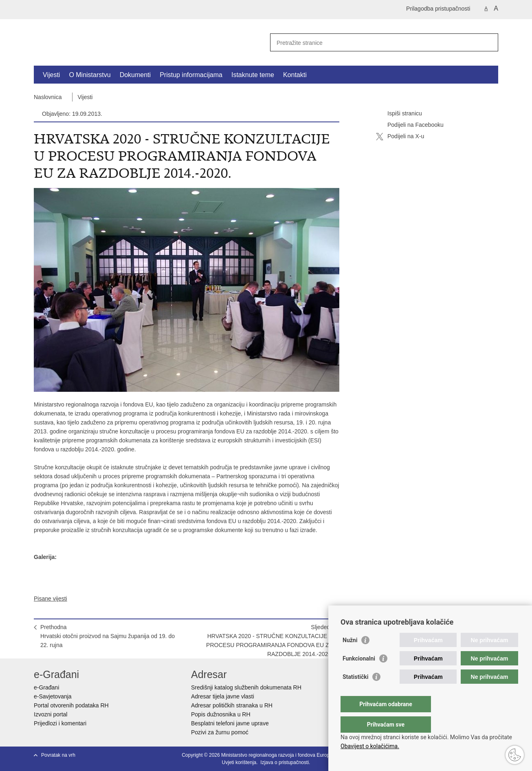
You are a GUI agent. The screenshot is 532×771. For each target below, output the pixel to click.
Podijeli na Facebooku (410, 125)
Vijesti (51, 75)
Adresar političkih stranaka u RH (232, 705)
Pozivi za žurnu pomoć (220, 732)
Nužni (350, 656)
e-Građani (46, 687)
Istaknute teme (253, 75)
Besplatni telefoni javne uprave (230, 723)
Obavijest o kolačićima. (370, 746)
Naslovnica (48, 97)
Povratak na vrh (58, 755)
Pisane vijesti (51, 599)
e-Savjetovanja (53, 696)
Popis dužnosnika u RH (221, 714)
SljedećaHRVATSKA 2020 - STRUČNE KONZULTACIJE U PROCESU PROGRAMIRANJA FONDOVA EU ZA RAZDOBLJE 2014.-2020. (269, 641)
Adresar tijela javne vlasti (223, 696)
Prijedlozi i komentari (60, 723)
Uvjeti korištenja (239, 762)
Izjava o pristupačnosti (285, 762)
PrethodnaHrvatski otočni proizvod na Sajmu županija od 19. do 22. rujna (108, 636)
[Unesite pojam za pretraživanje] (375, 43)
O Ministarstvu (90, 75)
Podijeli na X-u (400, 137)
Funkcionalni (359, 675)
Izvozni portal (51, 714)
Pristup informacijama (191, 75)
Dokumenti (135, 75)
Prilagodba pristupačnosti (438, 9)
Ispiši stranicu (399, 114)
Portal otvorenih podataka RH (71, 705)
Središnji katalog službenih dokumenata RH (246, 687)
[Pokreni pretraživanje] (489, 42)
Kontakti (295, 75)
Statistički (355, 693)
